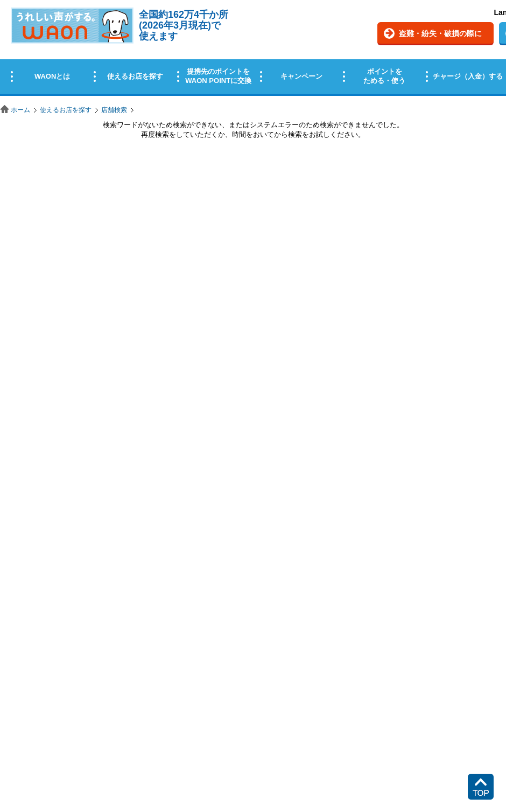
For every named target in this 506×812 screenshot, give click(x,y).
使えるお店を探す (66, 110)
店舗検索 (114, 110)
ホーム (20, 110)
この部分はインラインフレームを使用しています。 (253, 50)
